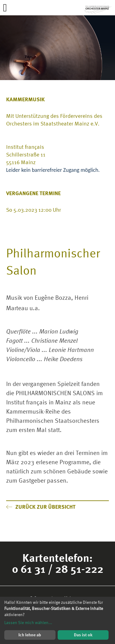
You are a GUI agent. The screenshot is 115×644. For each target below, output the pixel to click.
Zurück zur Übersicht (41, 507)
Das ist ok (83, 635)
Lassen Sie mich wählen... (28, 623)
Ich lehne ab (30, 635)
